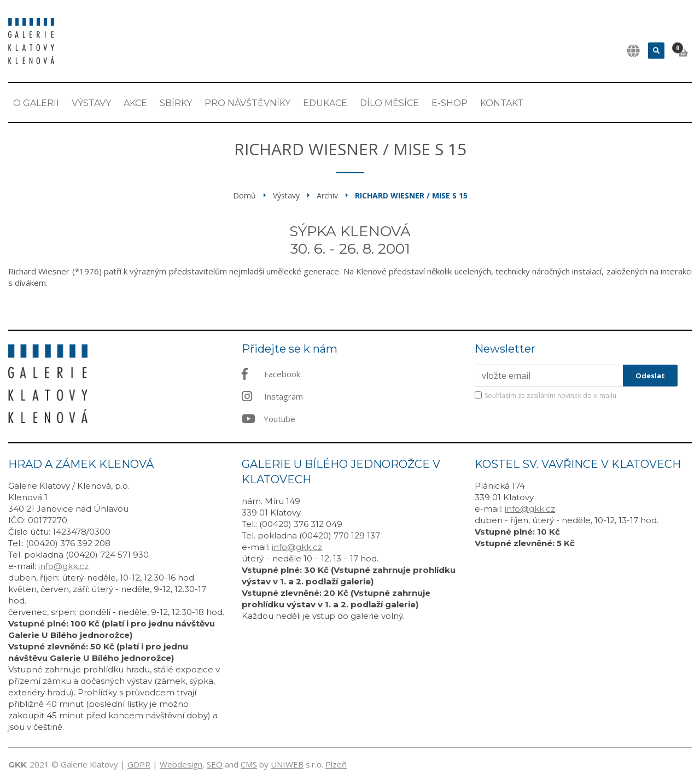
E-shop (450, 103)
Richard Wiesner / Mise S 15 (411, 195)
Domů (244, 195)
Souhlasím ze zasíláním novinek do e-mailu (550, 396)
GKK (17, 765)
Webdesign (181, 764)
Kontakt (502, 103)
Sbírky (176, 103)
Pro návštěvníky (247, 103)
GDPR (139, 764)
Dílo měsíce (389, 103)
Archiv (327, 195)
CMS (249, 764)
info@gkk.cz (63, 566)
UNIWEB (287, 764)
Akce (135, 103)
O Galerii (36, 103)
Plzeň (336, 764)
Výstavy (91, 103)
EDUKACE (325, 103)
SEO (215, 764)
